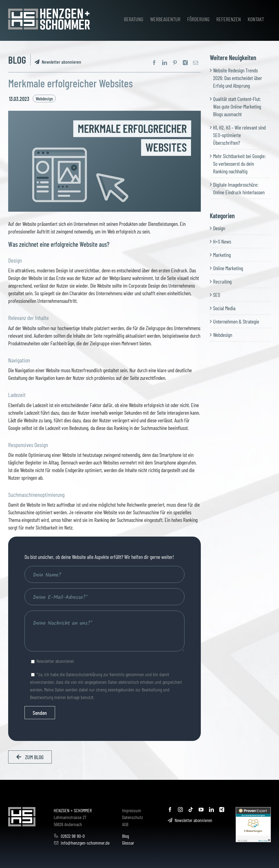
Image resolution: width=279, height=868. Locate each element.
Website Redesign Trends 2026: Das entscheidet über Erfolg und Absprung (238, 78)
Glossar (128, 843)
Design (219, 228)
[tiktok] (191, 809)
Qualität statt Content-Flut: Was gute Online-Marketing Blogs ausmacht (237, 106)
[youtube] (201, 809)
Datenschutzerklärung (84, 674)
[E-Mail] (196, 63)
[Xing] (185, 63)
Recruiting (222, 281)
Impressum (132, 810)
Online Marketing (228, 268)
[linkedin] (211, 809)
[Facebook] (154, 63)
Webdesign (44, 99)
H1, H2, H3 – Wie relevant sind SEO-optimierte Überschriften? (239, 135)
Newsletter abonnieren (58, 62)
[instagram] (180, 809)
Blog (125, 836)
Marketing (222, 255)
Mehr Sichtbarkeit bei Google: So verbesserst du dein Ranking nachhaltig (239, 164)
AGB (125, 824)
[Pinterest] (175, 63)
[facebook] (170, 809)
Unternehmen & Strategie (236, 321)
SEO (217, 295)
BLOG (17, 60)
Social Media (224, 308)
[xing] (222, 809)
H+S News (222, 241)
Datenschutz (133, 817)
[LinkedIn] (165, 63)
